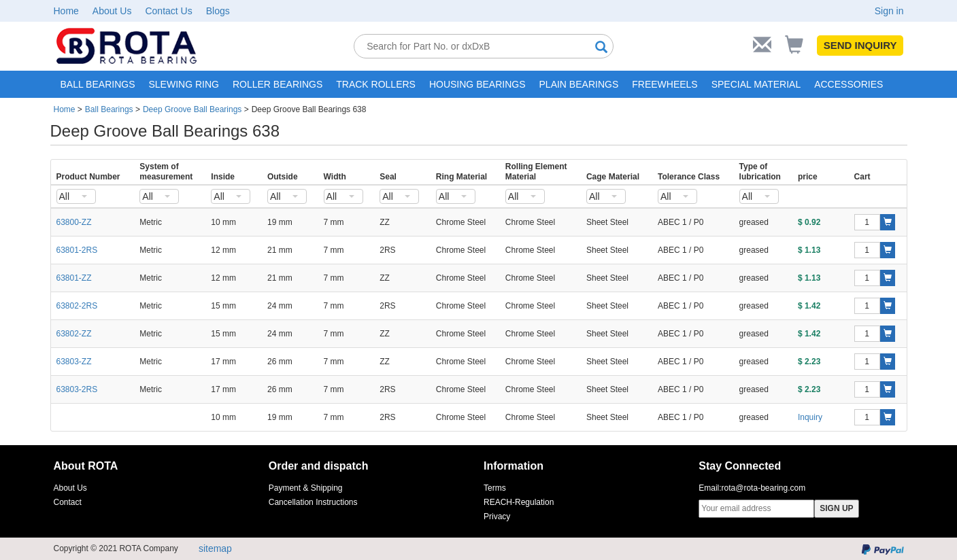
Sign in (889, 11)
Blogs (218, 11)
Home (66, 11)
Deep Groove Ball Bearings (192, 109)
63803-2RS (77, 389)
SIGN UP (836, 508)
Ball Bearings (109, 109)
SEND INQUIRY (860, 45)
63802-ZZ (74, 334)
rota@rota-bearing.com (764, 488)
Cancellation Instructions (313, 502)
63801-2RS (77, 250)
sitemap (215, 548)
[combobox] (76, 196)
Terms (495, 488)
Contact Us (168, 11)
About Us (112, 11)
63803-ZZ (74, 362)
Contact (68, 502)
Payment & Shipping (306, 488)
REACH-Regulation (519, 502)
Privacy (497, 517)
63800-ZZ (74, 222)
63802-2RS (77, 306)
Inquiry (810, 417)
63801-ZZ (74, 278)
